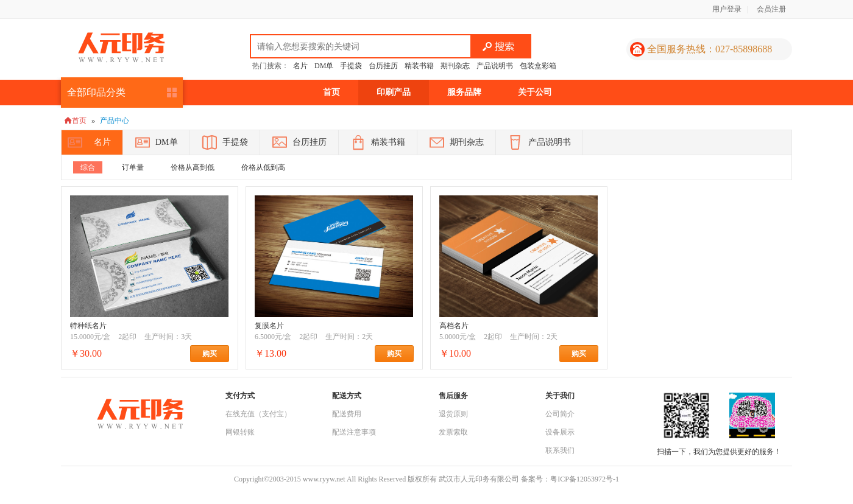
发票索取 (453, 432)
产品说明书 (495, 66)
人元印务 (121, 47)
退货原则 (453, 414)
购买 (216, 354)
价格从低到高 (263, 167)
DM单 (324, 66)
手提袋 (351, 66)
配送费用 (347, 414)
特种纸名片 (88, 326)
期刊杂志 (455, 66)
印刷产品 (394, 92)
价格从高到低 (193, 167)
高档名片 (454, 326)
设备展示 (560, 432)
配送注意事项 (354, 432)
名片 (300, 66)
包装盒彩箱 (538, 66)
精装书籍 (419, 66)
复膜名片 (269, 326)
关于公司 (535, 92)
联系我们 (560, 450)
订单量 (133, 167)
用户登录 (727, 9)
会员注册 (771, 9)
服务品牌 (464, 92)
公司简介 (560, 414)
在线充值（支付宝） (258, 414)
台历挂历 (383, 66)
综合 (88, 167)
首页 (331, 92)
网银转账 (240, 432)
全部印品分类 (96, 92)
